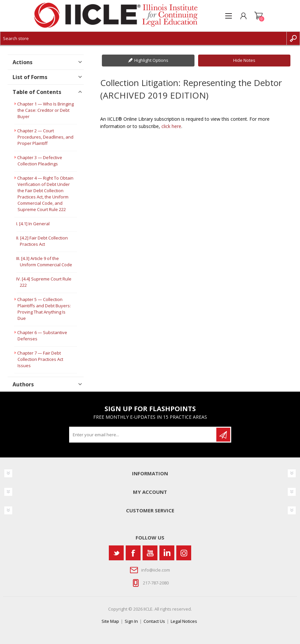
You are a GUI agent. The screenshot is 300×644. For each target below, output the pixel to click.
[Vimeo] (167, 553)
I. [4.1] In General (33, 224)
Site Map (110, 621)
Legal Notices (184, 621)
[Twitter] (116, 553)
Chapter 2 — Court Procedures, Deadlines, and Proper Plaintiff (45, 137)
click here (171, 126)
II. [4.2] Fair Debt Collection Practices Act (42, 241)
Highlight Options (151, 60)
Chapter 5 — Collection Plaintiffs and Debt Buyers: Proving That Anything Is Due (44, 309)
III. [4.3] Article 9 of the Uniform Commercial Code (44, 261)
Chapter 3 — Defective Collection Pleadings (40, 161)
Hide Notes (244, 60)
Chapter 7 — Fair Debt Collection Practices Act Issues (40, 359)
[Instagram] (184, 553)
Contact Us (154, 621)
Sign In (131, 621)
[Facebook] (133, 553)
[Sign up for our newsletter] (143, 435)
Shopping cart (258, 16)
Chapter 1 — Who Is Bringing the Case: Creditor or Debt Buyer (45, 110)
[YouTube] (150, 553)
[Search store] (143, 38)
